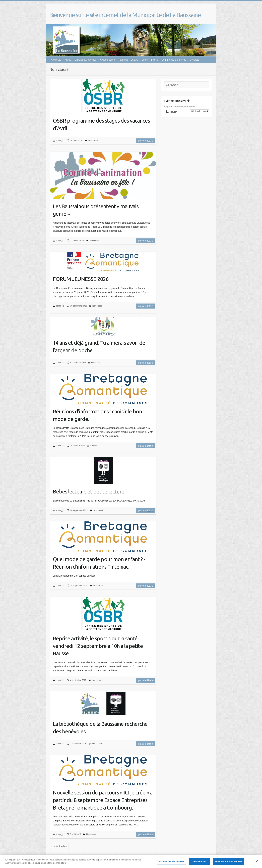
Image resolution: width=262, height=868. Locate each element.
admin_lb (60, 141)
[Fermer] (257, 862)
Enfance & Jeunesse (86, 60)
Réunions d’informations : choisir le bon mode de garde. (97, 415)
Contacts (194, 60)
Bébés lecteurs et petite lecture (89, 491)
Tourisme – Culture (128, 60)
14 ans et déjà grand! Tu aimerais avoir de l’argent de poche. (99, 346)
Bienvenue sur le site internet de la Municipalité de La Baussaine (125, 15)
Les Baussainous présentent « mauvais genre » (96, 210)
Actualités (56, 60)
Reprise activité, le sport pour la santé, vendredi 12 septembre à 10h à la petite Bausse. (98, 646)
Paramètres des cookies (172, 863)
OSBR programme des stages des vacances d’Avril (101, 124)
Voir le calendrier (200, 111)
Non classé (93, 141)
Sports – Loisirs (150, 60)
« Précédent (61, 846)
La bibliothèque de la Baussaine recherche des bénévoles (100, 728)
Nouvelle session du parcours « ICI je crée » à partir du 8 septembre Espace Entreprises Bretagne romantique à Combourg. (103, 800)
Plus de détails (146, 141)
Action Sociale (107, 60)
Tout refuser (200, 863)
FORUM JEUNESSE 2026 (81, 279)
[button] (172, 112)
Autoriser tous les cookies (229, 863)
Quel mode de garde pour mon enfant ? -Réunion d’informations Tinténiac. (99, 563)
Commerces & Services (174, 60)
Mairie (68, 60)
